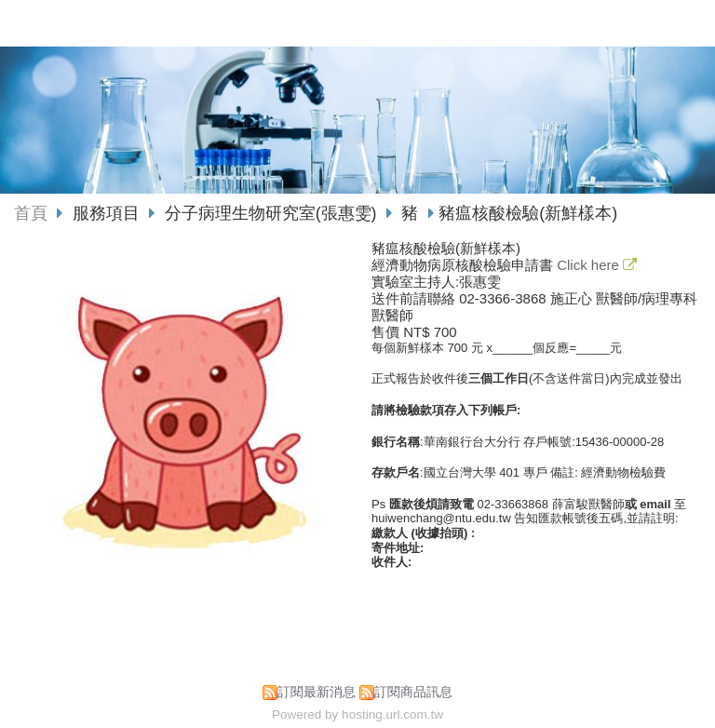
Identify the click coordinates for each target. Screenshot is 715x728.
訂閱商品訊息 (413, 692)
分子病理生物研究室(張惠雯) (271, 213)
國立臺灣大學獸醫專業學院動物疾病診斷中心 (322, 23)
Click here (590, 265)
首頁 (31, 213)
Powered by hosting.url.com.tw (357, 715)
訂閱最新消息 (317, 692)
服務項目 (108, 213)
